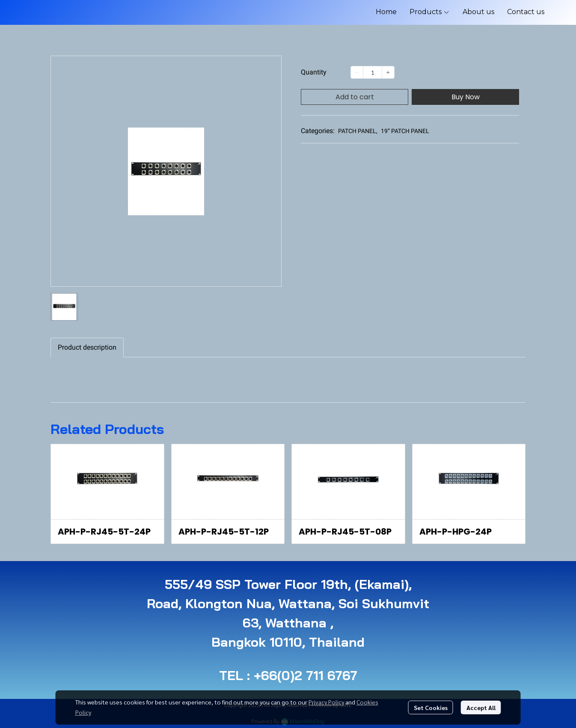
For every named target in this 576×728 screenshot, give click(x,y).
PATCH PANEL (358, 131)
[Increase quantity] (388, 72)
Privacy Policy (326, 702)
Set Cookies (431, 707)
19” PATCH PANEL (405, 131)
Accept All (481, 707)
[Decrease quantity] (357, 72)
